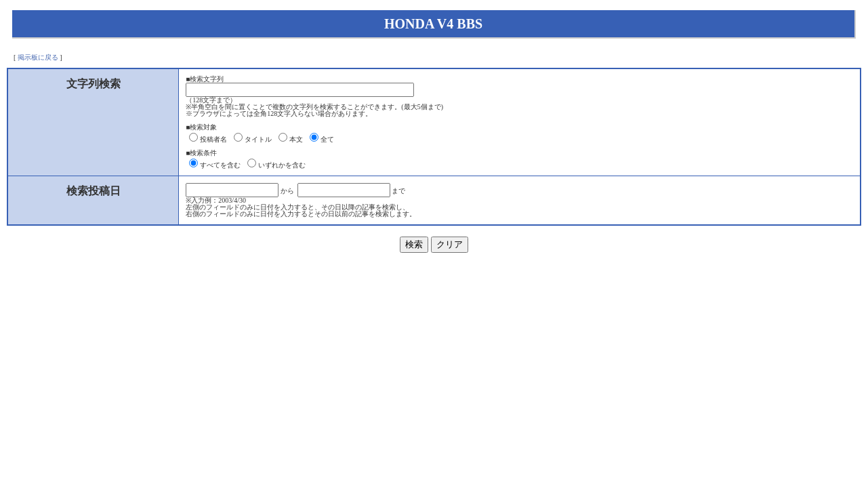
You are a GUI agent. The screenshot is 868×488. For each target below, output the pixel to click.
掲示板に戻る (38, 57)
